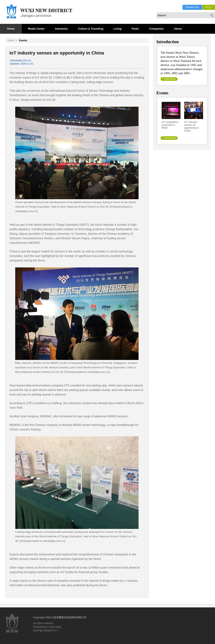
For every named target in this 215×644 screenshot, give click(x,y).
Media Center (36, 29)
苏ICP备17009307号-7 (45, 631)
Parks (135, 29)
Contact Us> (192, 7)
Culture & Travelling (91, 29)
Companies (156, 29)
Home (11, 29)
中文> (209, 7)
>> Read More (169, 79)
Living (118, 29)
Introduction (168, 42)
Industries (61, 29)
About (178, 29)
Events (162, 93)
